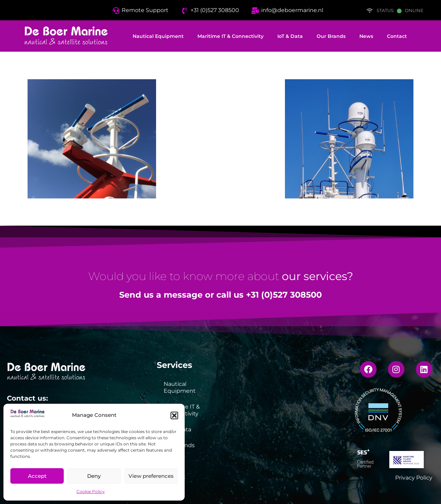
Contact (397, 36)
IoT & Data (290, 36)
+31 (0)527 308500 (284, 295)
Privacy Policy (414, 478)
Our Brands (331, 36)
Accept (37, 476)
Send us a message (161, 295)
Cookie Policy (91, 491)
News (366, 36)
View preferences (151, 476)
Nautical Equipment (158, 36)
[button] (174, 415)
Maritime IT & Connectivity (230, 36)
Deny (94, 476)
